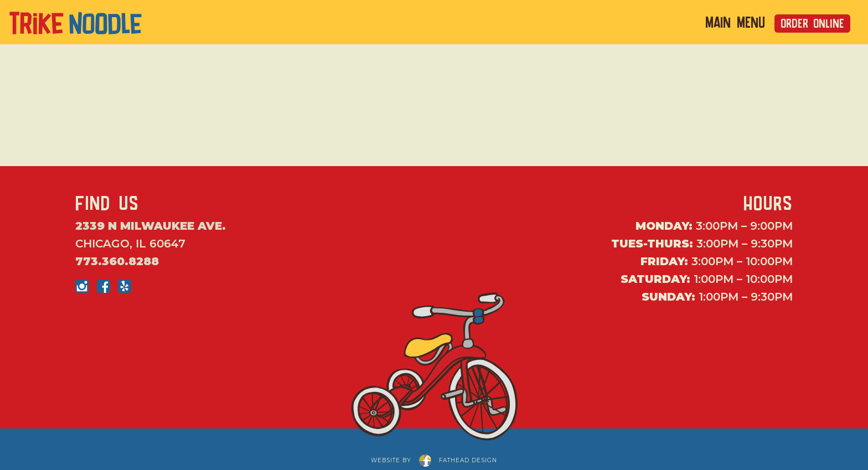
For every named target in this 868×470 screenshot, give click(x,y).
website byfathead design (434, 459)
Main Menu (735, 23)
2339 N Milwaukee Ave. (151, 226)
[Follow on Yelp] (125, 286)
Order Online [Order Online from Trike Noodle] (812, 24)
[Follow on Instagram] (82, 286)
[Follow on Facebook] (104, 286)
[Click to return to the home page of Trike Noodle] (76, 20)
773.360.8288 (117, 261)
